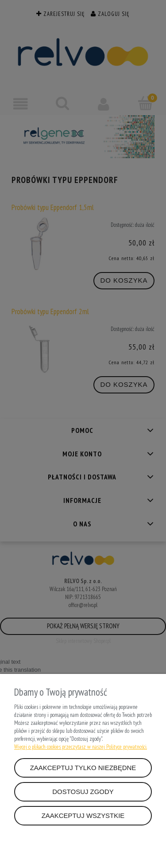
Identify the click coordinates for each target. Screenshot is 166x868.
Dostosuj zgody (83, 792)
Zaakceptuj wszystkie (83, 815)
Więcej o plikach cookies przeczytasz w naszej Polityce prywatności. (81, 747)
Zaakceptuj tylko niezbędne (83, 768)
